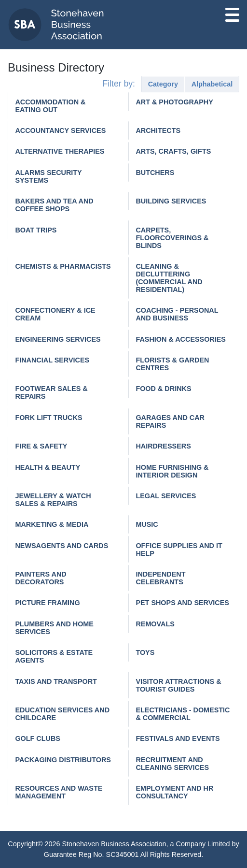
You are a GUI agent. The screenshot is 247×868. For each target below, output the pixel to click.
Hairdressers (163, 446)
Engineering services (58, 339)
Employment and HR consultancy (174, 792)
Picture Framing (47, 603)
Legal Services (166, 496)
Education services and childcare (62, 714)
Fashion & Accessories (181, 339)
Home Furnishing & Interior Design (172, 471)
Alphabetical (212, 84)
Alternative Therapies (60, 151)
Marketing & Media (52, 524)
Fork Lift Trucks (48, 418)
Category (163, 84)
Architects (158, 130)
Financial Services (52, 360)
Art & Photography (174, 102)
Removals (155, 624)
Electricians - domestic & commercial (183, 714)
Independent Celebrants (160, 578)
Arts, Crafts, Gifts (173, 151)
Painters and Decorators (41, 578)
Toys (145, 652)
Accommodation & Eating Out (50, 106)
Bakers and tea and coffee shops (54, 205)
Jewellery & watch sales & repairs (53, 500)
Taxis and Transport (56, 681)
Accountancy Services (60, 130)
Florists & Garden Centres (172, 364)
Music (147, 524)
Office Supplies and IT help (179, 550)
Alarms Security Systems (48, 176)
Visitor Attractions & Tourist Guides (178, 685)
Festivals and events (178, 738)
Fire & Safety (41, 446)
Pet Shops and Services (182, 603)
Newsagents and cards (62, 546)
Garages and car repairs (170, 421)
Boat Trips (36, 230)
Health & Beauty (48, 467)
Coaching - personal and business (177, 314)
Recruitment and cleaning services (172, 764)
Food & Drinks (163, 389)
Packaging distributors (63, 760)
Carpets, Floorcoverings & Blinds (172, 238)
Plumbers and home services (54, 628)
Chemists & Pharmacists (63, 266)
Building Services (171, 201)
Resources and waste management (59, 792)
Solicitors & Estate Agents (54, 656)
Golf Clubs (38, 738)
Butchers (155, 173)
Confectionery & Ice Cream (55, 314)
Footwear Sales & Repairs (51, 392)
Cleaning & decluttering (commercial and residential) (169, 278)
